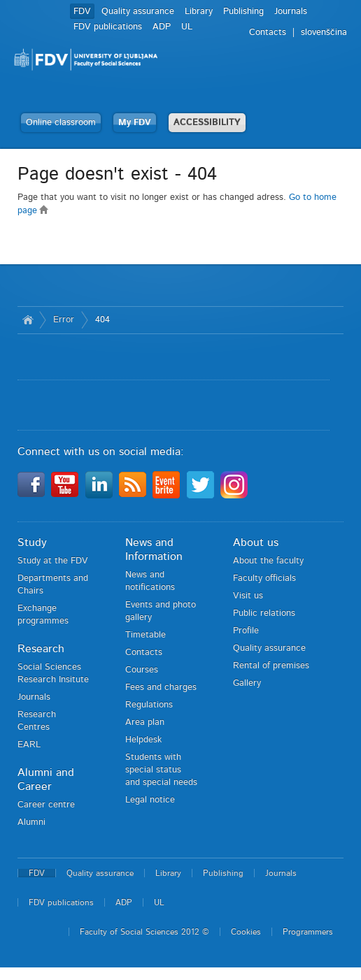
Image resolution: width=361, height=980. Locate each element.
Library (199, 12)
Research (41, 649)
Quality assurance (138, 12)
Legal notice (150, 800)
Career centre (46, 805)
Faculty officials (264, 578)
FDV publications (108, 27)
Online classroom (61, 123)
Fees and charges (161, 687)
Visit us (248, 596)
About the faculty (268, 561)
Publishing (243, 12)
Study (32, 542)
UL (187, 27)
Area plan (145, 722)
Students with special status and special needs (161, 770)
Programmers (308, 932)
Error (64, 320)
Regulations (149, 705)
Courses (142, 670)
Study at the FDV (53, 561)
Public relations (264, 613)
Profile (246, 631)
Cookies (246, 932)
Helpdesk (143, 740)
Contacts (144, 653)
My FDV (135, 123)
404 (102, 320)
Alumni (31, 822)
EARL (29, 745)
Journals (291, 12)
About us (256, 542)
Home (28, 320)
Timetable (146, 635)
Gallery (247, 683)
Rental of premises (271, 666)
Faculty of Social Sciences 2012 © (144, 932)
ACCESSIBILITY (207, 123)
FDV (82, 12)
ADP (162, 27)
